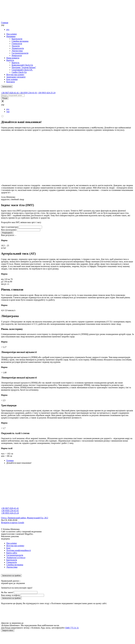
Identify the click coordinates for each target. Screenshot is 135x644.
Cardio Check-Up (19, 72)
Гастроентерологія (20, 53)
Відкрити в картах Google (13, 523)
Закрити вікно (8, 630)
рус (8, 29)
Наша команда (13, 58)
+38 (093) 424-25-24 (10, 513)
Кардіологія (17, 39)
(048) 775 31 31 (72, 628)
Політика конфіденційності (19, 550)
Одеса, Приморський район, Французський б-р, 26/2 (25, 518)
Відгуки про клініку (15, 75)
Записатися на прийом (11, 576)
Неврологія (17, 55)
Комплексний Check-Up (22, 65)
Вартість (10, 60)
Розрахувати (7, 233)
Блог (8, 548)
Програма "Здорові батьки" (24, 67)
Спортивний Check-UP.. (22, 70)
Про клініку (12, 34)
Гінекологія (17, 44)
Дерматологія (18, 48)
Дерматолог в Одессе (16, 558)
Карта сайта (12, 553)
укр (8, 112)
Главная (5, 23)
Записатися (7, 86)
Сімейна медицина (20, 41)
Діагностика (17, 51)
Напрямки (11, 36)
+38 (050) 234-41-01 (10, 511)
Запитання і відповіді (16, 77)
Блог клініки (12, 79)
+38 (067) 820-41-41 (10, 508)
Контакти (11, 82)
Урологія (16, 46)
